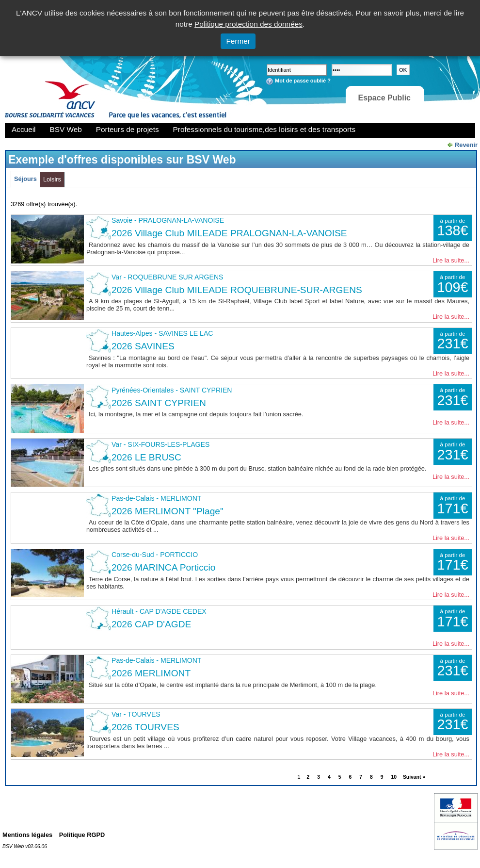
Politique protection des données (248, 24)
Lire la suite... (451, 260)
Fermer (238, 41)
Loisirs (52, 179)
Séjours (25, 179)
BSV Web (66, 129)
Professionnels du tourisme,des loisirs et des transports (264, 129)
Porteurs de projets (128, 129)
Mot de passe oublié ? (303, 81)
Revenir (466, 145)
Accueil (24, 129)
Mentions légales (27, 835)
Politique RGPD (82, 835)
